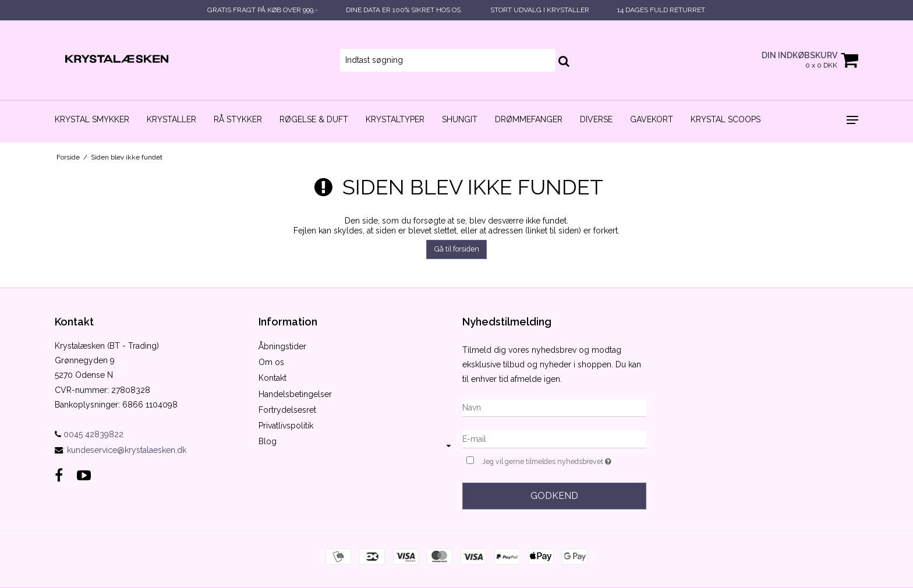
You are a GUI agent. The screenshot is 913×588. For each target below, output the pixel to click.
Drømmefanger (529, 119)
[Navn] (554, 407)
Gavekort (652, 119)
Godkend (554, 496)
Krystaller (171, 119)
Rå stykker (238, 119)
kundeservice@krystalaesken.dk (127, 450)
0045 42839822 (89, 434)
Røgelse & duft (314, 119)
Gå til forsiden (457, 249)
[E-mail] (554, 438)
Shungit (460, 119)
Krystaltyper (395, 119)
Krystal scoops (726, 119)
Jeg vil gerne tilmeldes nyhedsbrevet (564, 460)
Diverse (596, 119)
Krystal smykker (92, 119)
